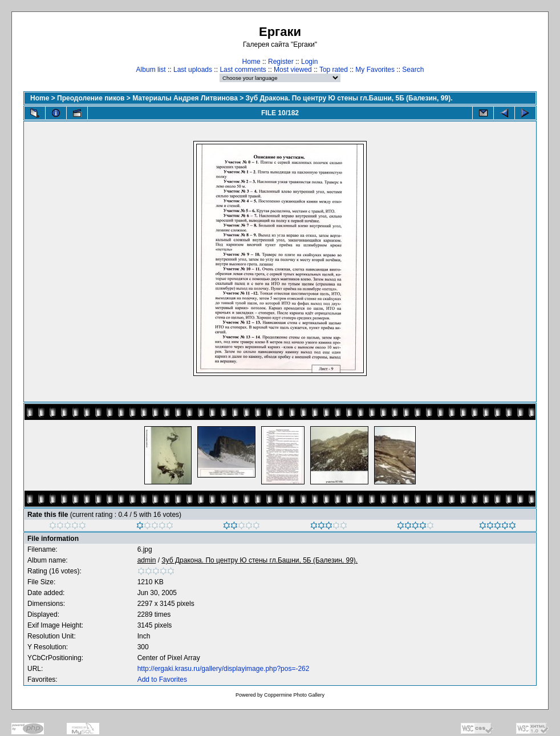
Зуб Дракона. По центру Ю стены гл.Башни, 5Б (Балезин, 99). (349, 98)
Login (309, 62)
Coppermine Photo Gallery (294, 695)
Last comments (243, 70)
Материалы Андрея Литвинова (185, 98)
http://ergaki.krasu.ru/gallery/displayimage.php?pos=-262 (224, 669)
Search (413, 70)
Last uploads (193, 70)
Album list (151, 70)
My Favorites (375, 70)
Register (281, 62)
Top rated (334, 70)
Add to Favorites (162, 680)
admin (147, 560)
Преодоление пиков (91, 98)
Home (251, 62)
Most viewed (293, 70)
